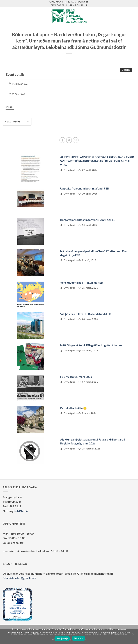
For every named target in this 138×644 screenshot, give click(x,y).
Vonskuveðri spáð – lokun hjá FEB (81, 282)
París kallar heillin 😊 (73, 408)
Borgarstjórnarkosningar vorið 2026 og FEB (88, 220)
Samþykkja (62, 638)
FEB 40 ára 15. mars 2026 (76, 377)
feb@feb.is (21, 511)
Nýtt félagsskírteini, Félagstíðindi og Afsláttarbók (91, 345)
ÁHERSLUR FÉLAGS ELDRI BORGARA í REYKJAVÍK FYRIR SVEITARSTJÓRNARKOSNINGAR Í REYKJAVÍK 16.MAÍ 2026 (97, 161)
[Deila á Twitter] (69, 140)
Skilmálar (79, 638)
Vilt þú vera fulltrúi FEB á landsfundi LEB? (86, 314)
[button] (5, 16)
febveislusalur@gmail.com (19, 578)
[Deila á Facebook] (62, 140)
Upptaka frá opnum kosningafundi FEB (85, 188)
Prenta (10, 107)
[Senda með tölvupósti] (76, 140)
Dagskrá (126, 70)
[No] (133, 635)
